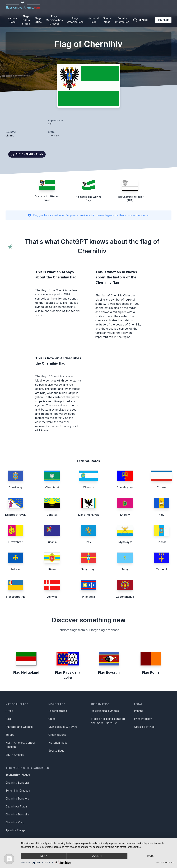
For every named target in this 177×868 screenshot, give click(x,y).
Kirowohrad (16, 542)
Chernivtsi (52, 487)
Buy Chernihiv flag (27, 154)
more (151, 856)
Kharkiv (125, 515)
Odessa (161, 542)
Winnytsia (88, 597)
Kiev (161, 515)
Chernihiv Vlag (15, 822)
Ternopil (162, 569)
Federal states (58, 711)
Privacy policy (143, 719)
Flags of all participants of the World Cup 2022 (108, 721)
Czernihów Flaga (16, 806)
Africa (9, 711)
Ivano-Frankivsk (88, 515)
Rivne (52, 569)
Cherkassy (16, 487)
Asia (8, 719)
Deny (43, 856)
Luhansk (52, 542)
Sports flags (107, 20)
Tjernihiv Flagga (15, 830)
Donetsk (52, 515)
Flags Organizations (75, 20)
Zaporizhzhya (125, 597)
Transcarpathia (16, 597)
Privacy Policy (168, 862)
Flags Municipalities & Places (54, 20)
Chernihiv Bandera (17, 783)
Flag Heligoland (26, 672)
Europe (10, 735)
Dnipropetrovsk (15, 515)
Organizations (57, 735)
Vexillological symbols (105, 711)
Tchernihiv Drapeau (18, 791)
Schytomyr (88, 569)
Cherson (88, 487)
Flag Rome (151, 672)
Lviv (88, 542)
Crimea (162, 487)
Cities (52, 719)
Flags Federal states (26, 20)
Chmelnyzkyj (125, 487)
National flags (13, 20)
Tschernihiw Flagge (18, 775)
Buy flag (163, 20)
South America (15, 755)
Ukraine (10, 136)
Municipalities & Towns (63, 727)
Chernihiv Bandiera (17, 798)
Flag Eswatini (109, 672)
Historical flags (93, 20)
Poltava (16, 569)
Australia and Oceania (19, 727)
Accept (97, 856)
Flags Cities (38, 20)
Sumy (125, 569)
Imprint (139, 711)
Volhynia (52, 597)
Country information (122, 20)
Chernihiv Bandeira (17, 814)
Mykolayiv (125, 542)
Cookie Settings (144, 727)
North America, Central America (20, 745)
